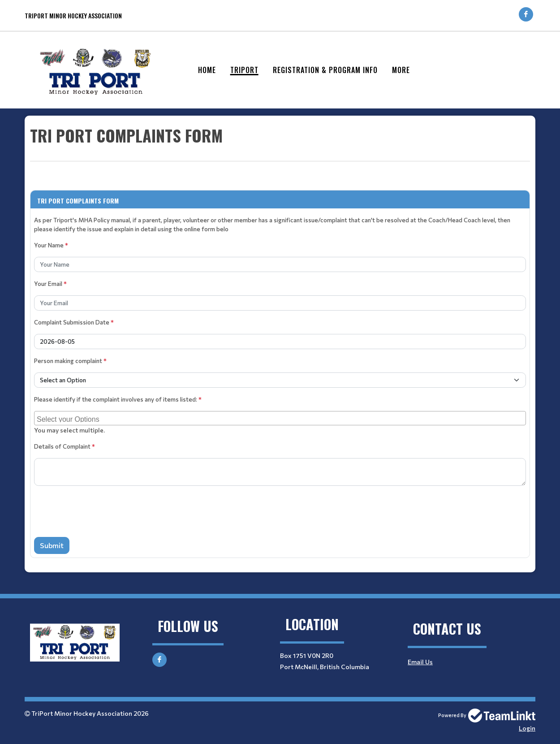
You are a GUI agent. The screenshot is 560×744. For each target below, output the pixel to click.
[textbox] (280, 151)
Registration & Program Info (325, 70)
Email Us (420, 662)
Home (207, 70)
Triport (244, 70)
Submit (52, 545)
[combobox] (280, 418)
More (401, 70)
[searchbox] (281, 418)
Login (527, 728)
